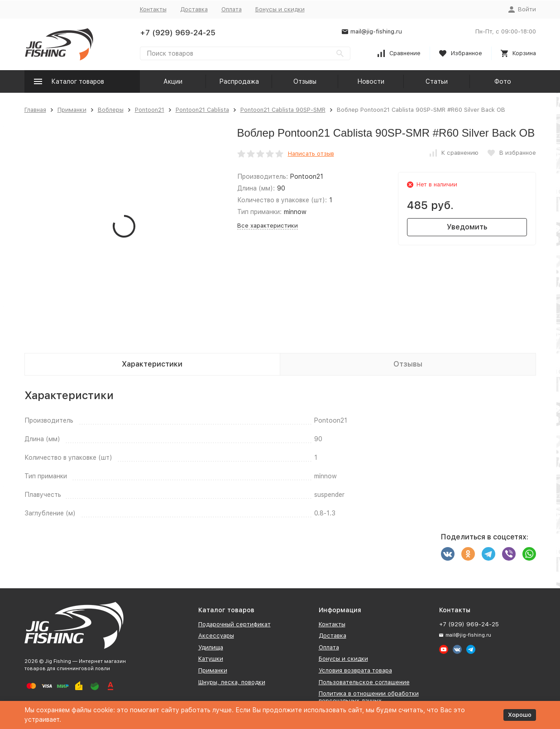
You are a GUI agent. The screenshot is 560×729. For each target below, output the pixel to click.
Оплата (232, 9)
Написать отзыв (311, 154)
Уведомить (467, 227)
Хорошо (520, 715)
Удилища (211, 647)
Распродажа (239, 81)
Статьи (437, 81)
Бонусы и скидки (280, 9)
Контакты (153, 9)
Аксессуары (216, 636)
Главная (35, 110)
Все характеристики (268, 226)
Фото (503, 81)
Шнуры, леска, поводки (232, 682)
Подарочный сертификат (235, 624)
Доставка (194, 9)
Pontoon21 (150, 110)
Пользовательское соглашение (364, 682)
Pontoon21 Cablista (202, 110)
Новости (371, 81)
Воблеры (111, 110)
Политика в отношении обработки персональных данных (369, 697)
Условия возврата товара (355, 670)
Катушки (211, 659)
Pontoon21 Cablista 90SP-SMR (283, 110)
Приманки (72, 110)
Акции (173, 81)
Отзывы (305, 81)
